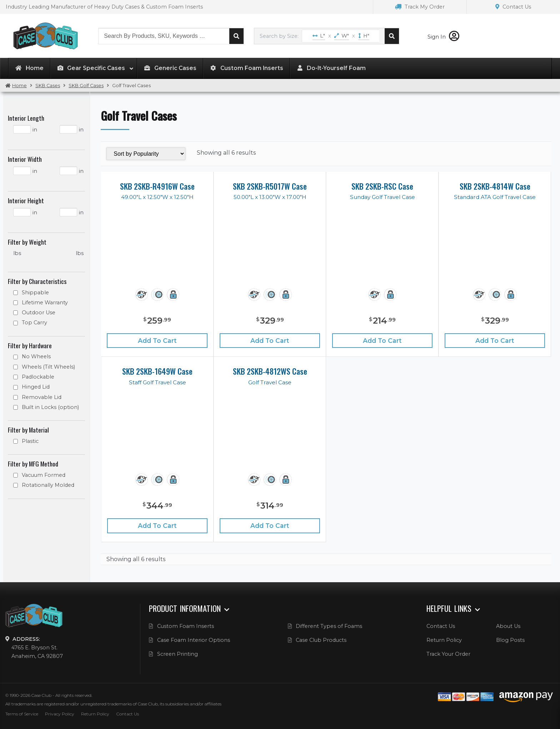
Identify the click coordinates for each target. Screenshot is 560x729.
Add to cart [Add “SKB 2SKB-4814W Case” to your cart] (495, 341)
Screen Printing (177, 654)
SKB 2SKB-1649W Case (157, 371)
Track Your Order (448, 654)
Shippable (35, 293)
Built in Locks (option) (50, 407)
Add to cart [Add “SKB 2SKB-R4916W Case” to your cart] (157, 341)
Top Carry (34, 323)
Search (236, 36)
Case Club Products (321, 640)
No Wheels (36, 356)
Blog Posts (510, 640)
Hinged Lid (36, 387)
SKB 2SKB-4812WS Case (270, 371)
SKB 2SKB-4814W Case (495, 186)
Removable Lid (42, 397)
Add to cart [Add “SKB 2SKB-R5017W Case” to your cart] (270, 341)
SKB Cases (48, 86)
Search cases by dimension (392, 36)
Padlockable (38, 377)
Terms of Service (22, 714)
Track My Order (420, 7)
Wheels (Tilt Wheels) (48, 367)
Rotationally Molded (48, 485)
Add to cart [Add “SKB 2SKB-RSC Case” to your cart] (382, 341)
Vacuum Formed (44, 475)
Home (19, 86)
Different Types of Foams (329, 626)
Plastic (30, 441)
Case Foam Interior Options (194, 640)
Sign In (443, 37)
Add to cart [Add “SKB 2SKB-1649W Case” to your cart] (157, 526)
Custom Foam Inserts (186, 626)
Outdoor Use (39, 313)
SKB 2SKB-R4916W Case (157, 186)
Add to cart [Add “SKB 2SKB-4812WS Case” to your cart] (270, 526)
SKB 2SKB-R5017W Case (270, 186)
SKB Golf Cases (86, 86)
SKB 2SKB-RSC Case (382, 186)
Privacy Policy (60, 714)
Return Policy (444, 640)
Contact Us (513, 7)
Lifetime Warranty (45, 303)
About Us (508, 626)
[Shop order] (146, 154)
